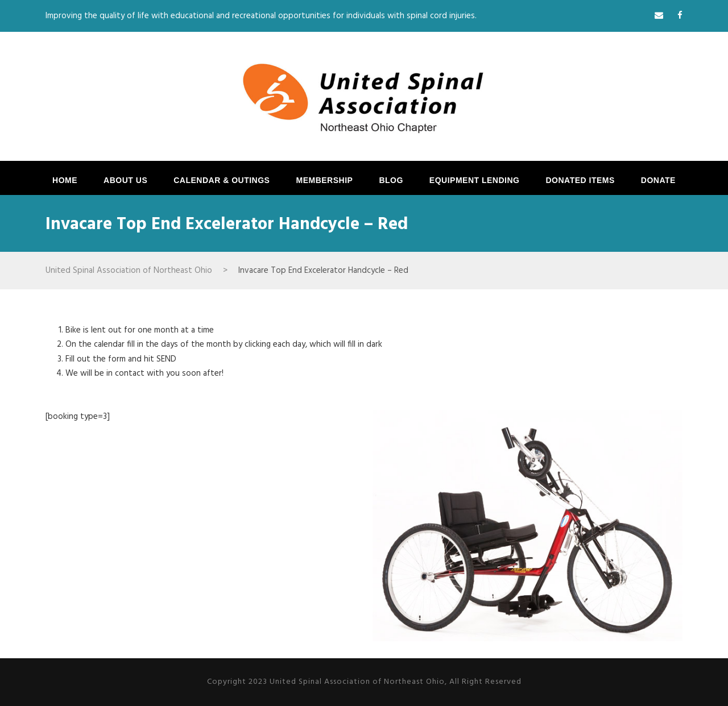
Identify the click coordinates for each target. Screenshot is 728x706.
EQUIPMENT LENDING (475, 180)
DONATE (658, 180)
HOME (65, 180)
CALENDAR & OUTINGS (222, 180)
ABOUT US (125, 180)
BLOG (391, 180)
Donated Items (580, 180)
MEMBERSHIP (324, 180)
